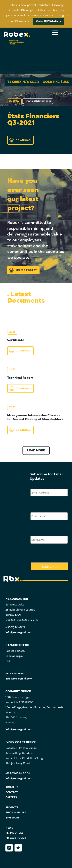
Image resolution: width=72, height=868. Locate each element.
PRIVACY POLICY (16, 838)
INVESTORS (13, 818)
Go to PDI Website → (49, 21)
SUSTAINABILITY (16, 813)
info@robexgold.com (19, 632)
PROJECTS (12, 807)
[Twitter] (18, 848)
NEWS (9, 828)
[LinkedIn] (9, 848)
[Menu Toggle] (55, 32)
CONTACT (12, 792)
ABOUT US (12, 787)
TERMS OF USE (14, 833)
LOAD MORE (36, 451)
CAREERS (11, 797)
